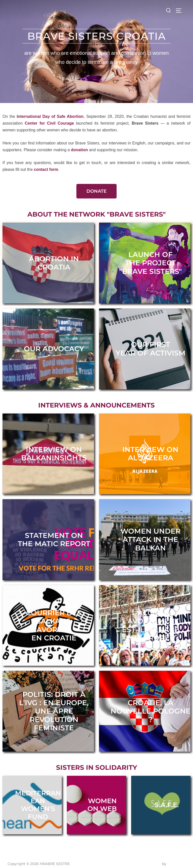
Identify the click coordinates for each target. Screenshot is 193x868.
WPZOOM (176, 859)
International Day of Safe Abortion (50, 116)
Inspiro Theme (149, 859)
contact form (46, 169)
